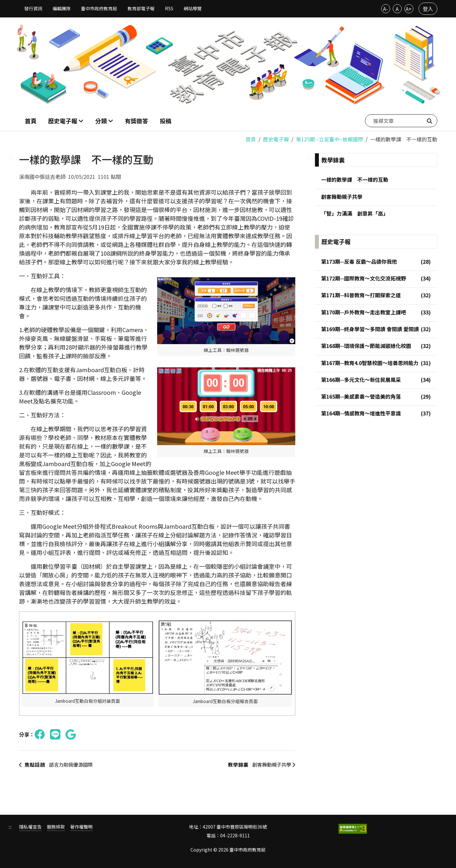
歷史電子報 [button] (63, 120)
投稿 (166, 120)
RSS (169, 8)
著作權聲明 (81, 827)
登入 (428, 9)
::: (11, 156)
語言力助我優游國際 (58, 764)
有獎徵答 (137, 120)
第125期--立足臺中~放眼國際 (329, 138)
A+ (409, 9)
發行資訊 (33, 8)
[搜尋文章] (401, 120)
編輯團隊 (62, 8)
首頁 (31, 120)
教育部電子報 (141, 8)
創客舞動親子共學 (259, 764)
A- (385, 9)
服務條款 (56, 827)
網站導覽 (193, 8)
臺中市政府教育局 (99, 8)
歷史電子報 (276, 138)
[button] (104, 121)
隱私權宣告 (30, 827)
